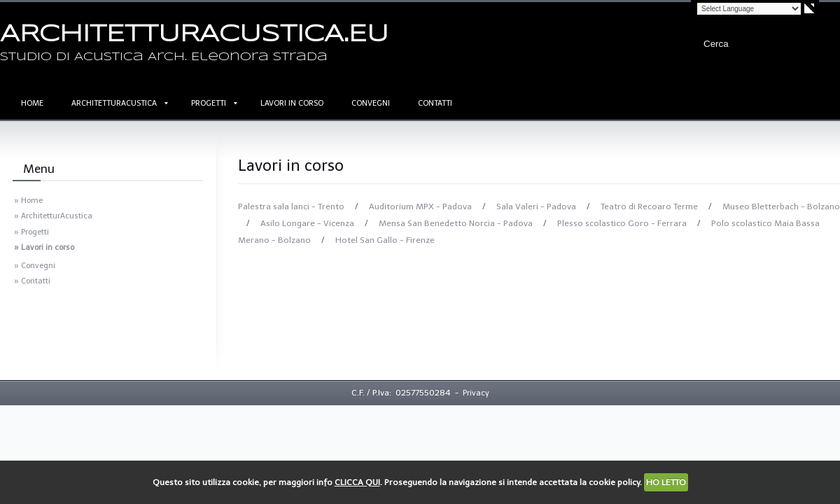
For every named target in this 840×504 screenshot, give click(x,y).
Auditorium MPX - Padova (421, 206)
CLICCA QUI (357, 482)
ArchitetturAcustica (114, 103)
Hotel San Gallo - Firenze (385, 240)
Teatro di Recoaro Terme (650, 206)
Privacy (476, 393)
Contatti (435, 103)
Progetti (209, 103)
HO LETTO (666, 482)
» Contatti (32, 281)
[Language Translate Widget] (749, 9)
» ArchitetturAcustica (53, 216)
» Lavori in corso (44, 247)
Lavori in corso (292, 103)
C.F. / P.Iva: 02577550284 (401, 393)
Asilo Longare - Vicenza (308, 223)
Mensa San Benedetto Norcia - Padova (457, 223)
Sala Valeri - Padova (537, 206)
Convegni (371, 103)
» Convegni (35, 266)
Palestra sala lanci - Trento (292, 206)
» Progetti (31, 232)
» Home (28, 201)
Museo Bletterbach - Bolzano (781, 206)
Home (32, 103)
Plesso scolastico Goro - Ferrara (623, 223)
